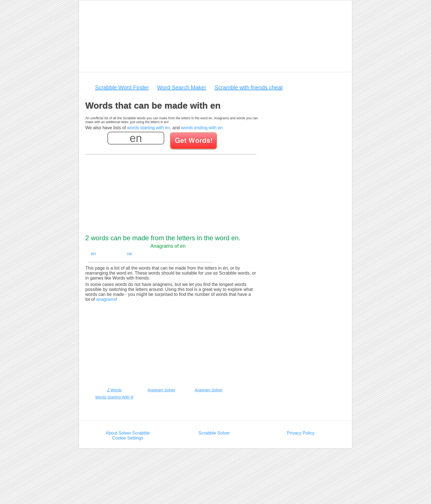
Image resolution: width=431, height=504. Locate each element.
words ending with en (202, 128)
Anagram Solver (161, 390)
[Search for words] (194, 142)
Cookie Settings (128, 438)
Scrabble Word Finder (122, 87)
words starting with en (149, 128)
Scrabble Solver (214, 433)
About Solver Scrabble (128, 433)
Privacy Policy (301, 433)
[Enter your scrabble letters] (136, 138)
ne (129, 254)
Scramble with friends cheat (249, 87)
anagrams (106, 299)
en (93, 254)
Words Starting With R (114, 397)
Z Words (115, 390)
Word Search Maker (182, 87)
